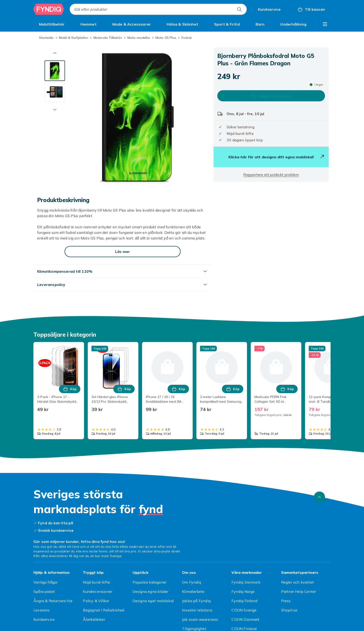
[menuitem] (52, 24)
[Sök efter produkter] (239, 9)
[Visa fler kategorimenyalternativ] (325, 24)
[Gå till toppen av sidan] (319, 497)
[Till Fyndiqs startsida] (49, 9)
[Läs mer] (123, 252)
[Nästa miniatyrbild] (55, 110)
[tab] (55, 71)
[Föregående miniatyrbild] (55, 53)
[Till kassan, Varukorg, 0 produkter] (311, 9)
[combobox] (158, 9)
